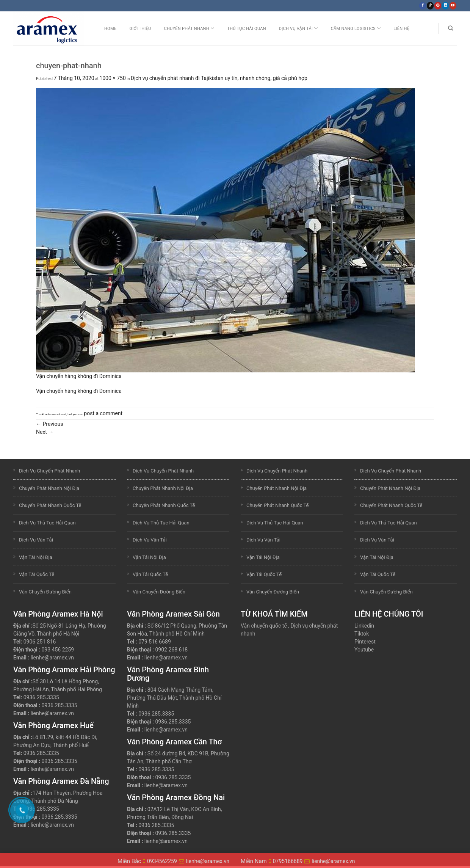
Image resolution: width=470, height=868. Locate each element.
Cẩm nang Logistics (356, 28)
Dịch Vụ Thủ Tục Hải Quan (47, 523)
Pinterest (365, 642)
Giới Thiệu (140, 29)
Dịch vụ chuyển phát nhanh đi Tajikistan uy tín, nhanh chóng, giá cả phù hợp (219, 78)
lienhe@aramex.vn (52, 658)
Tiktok (362, 634)
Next (45, 432)
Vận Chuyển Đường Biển (45, 592)
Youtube (364, 650)
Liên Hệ (401, 29)
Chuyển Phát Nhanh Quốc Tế (50, 505)
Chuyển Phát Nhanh (189, 28)
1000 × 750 (113, 78)
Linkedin (364, 626)
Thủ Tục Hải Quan (247, 29)
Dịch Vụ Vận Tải (298, 28)
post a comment (103, 413)
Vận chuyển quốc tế (264, 626)
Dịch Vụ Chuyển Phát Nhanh (49, 471)
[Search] (450, 28)
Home (110, 29)
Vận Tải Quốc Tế (37, 574)
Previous (49, 424)
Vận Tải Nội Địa (36, 557)
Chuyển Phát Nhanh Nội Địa (49, 488)
